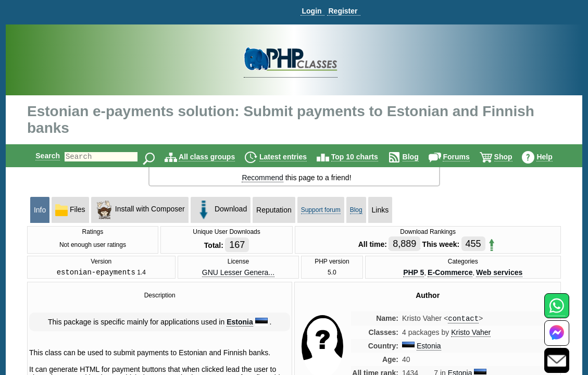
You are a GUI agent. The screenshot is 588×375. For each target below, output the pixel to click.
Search (39, 156)
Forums (465, 157)
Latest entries (292, 157)
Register (343, 11)
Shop (512, 157)
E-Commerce (450, 273)
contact (463, 321)
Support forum (321, 210)
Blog (420, 157)
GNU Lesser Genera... (238, 273)
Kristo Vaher (471, 335)
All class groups (216, 157)
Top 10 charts (364, 157)
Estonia (240, 323)
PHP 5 (414, 273)
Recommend (262, 178)
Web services (499, 273)
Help (553, 157)
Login (311, 11)
